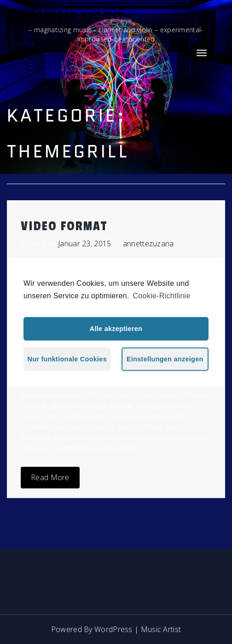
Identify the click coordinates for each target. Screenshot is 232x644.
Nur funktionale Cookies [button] (67, 359)
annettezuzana (148, 244)
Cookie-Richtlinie (162, 295)
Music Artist (161, 629)
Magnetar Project (72, 16)
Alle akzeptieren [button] (116, 329)
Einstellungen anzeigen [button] (165, 359)
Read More (50, 477)
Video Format (64, 226)
